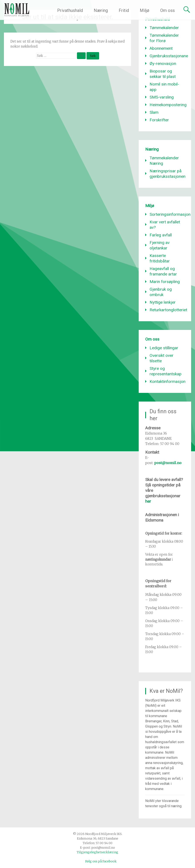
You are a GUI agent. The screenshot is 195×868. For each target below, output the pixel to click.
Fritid (124, 10)
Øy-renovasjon (163, 63)
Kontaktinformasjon (167, 381)
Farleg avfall (161, 235)
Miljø (145, 10)
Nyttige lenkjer (163, 302)
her (148, 501)
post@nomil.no (168, 463)
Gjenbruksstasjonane (169, 56)
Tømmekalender (164, 28)
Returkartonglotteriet (168, 310)
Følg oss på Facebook (101, 861)
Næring (101, 10)
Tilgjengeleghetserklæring (97, 852)
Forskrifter (159, 120)
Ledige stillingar (164, 348)
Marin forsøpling (165, 282)
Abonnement (161, 48)
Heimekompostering (168, 105)
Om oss (167, 10)
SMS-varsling (162, 97)
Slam (154, 112)
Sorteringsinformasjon (170, 214)
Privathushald (70, 10)
